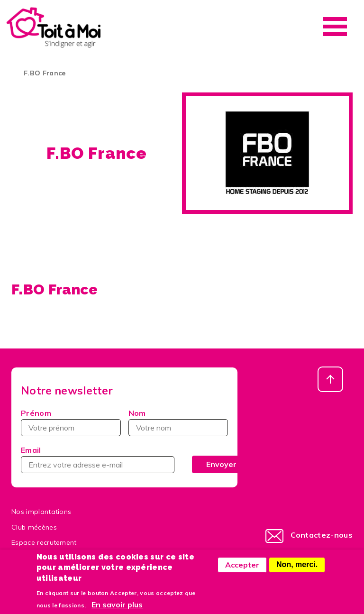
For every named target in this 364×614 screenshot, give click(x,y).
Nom (137, 413)
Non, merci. (297, 570)
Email (31, 450)
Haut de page (330, 379)
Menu (335, 27)
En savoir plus (117, 610)
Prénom (36, 413)
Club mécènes (34, 527)
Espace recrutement (44, 542)
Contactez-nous (322, 535)
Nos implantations (41, 512)
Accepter (242, 570)
